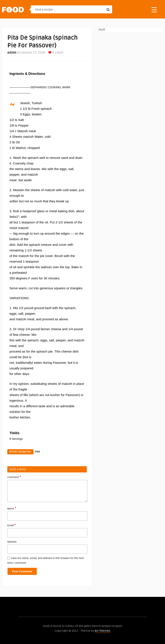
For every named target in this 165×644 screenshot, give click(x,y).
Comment (14, 477)
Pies (38, 452)
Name (12, 508)
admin (12, 53)
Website (12, 542)
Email (11, 525)
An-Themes (103, 631)
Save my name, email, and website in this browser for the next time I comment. (46, 561)
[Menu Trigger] (154, 10)
